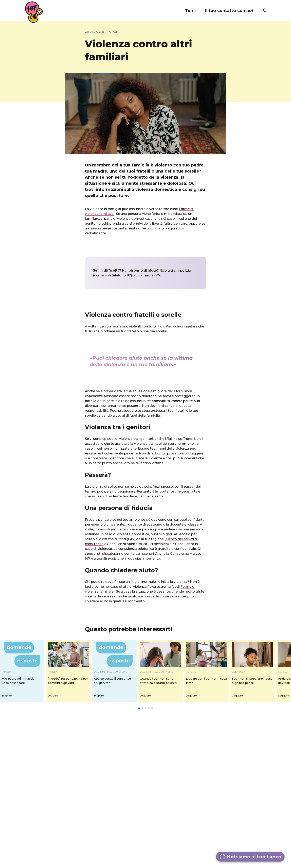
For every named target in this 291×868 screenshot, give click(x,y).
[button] (190, 11)
